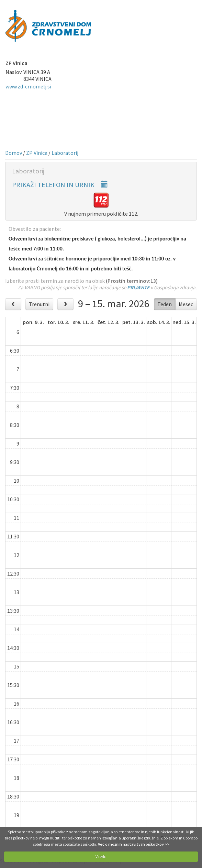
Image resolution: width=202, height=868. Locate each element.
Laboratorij (65, 153)
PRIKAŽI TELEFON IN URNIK (60, 185)
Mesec (186, 304)
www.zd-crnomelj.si (28, 86)
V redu (101, 856)
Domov (14, 153)
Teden (165, 304)
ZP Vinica (37, 153)
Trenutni (39, 304)
